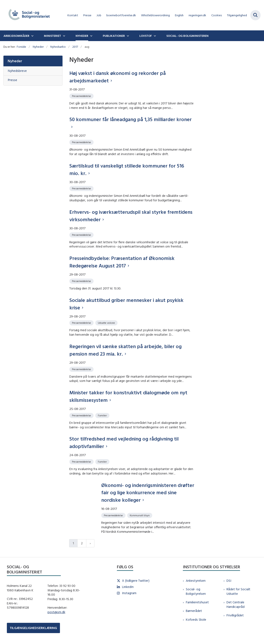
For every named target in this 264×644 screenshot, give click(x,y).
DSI (229, 581)
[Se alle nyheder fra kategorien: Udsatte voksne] (107, 323)
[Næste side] (90, 543)
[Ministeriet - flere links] (64, 36)
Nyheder (82, 36)
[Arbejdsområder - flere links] (32, 36)
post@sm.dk (56, 612)
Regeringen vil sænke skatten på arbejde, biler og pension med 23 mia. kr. (125, 350)
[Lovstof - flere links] (154, 36)
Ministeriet (52, 36)
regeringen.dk (197, 15)
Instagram (129, 593)
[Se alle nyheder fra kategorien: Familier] (103, 415)
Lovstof (146, 36)
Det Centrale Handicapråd (236, 604)
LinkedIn (128, 587)
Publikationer (114, 36)
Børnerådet (194, 611)
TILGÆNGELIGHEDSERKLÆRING (33, 628)
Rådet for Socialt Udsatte (238, 591)
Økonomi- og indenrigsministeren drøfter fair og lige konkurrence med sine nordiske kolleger (148, 493)
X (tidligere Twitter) (136, 581)
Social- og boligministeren (187, 36)
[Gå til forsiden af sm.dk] (27, 15)
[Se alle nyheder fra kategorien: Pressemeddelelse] (82, 96)
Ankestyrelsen (196, 581)
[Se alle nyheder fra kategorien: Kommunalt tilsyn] (140, 515)
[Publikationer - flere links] (127, 36)
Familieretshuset (197, 602)
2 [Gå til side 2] (82, 543)
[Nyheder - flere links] (91, 36)
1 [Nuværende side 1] (73, 543)
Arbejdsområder (16, 36)
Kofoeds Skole (196, 620)
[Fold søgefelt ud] (255, 15)
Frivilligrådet (235, 615)
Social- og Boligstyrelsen (196, 591)
